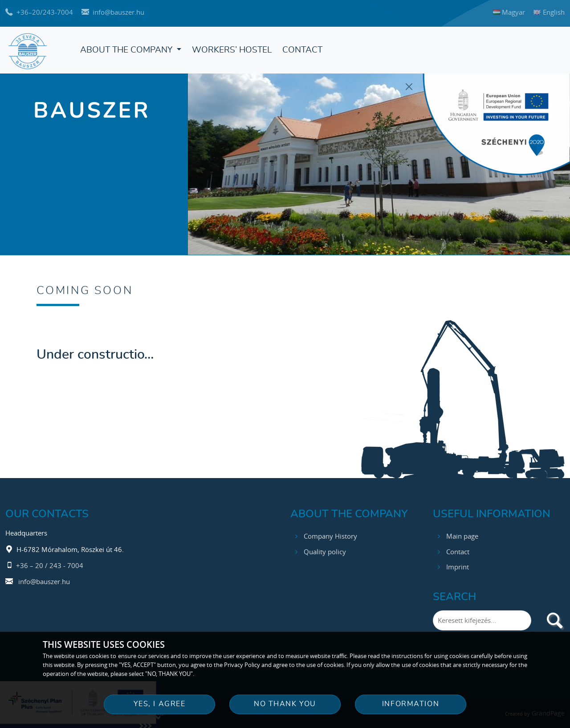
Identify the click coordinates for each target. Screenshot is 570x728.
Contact (302, 50)
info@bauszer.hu (44, 579)
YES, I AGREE (160, 704)
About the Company (127, 50)
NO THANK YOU (285, 704)
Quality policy (325, 549)
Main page (462, 533)
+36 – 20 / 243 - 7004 (50, 563)
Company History (330, 533)
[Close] (409, 87)
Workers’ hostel (232, 50)
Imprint (458, 564)
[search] (555, 618)
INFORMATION (411, 704)
